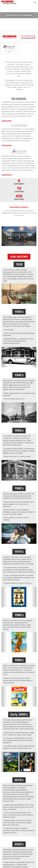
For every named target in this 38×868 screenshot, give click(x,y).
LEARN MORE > (7, 121)
